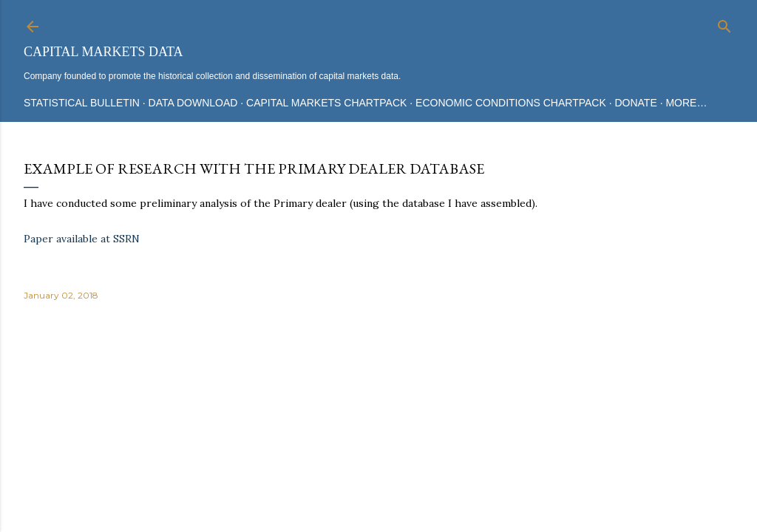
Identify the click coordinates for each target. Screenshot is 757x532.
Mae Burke (418, 465)
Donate (635, 103)
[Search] (724, 23)
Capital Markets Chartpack (326, 103)
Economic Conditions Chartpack (511, 103)
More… (686, 103)
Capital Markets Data (103, 52)
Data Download (193, 103)
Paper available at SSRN (82, 239)
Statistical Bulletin (82, 103)
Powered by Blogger (378, 437)
